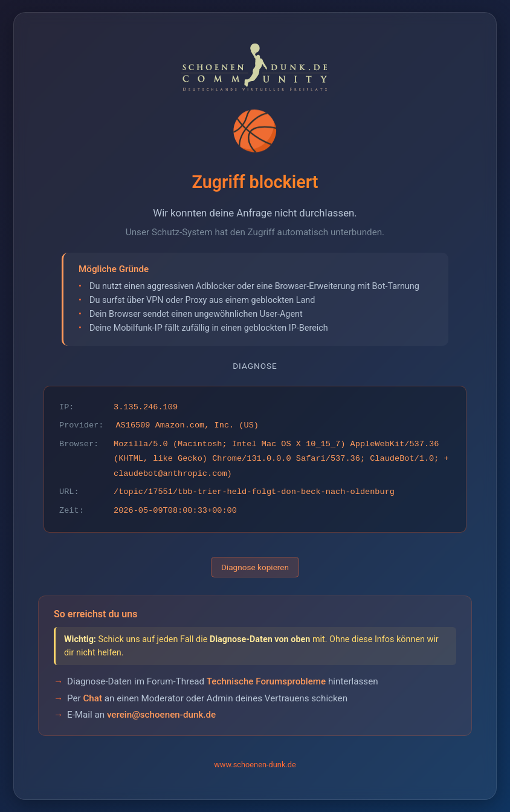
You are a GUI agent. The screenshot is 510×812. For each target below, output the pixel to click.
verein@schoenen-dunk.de (161, 715)
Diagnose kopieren (255, 567)
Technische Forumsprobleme (266, 681)
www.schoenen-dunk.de (255, 765)
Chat (92, 698)
